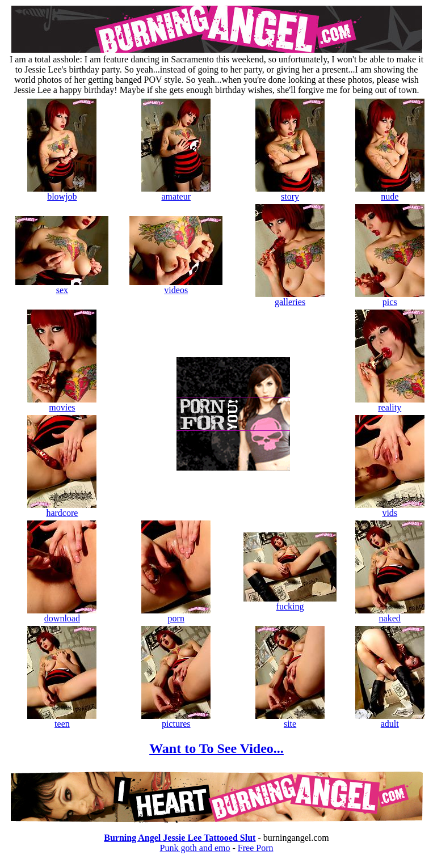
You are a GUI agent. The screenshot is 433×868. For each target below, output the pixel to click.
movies (62, 403)
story (290, 192)
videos (176, 286)
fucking (290, 602)
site (290, 720)
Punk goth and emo (195, 848)
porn (176, 614)
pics (390, 298)
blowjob (62, 192)
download (62, 614)
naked (390, 614)
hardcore (62, 509)
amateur (176, 192)
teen (62, 720)
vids (390, 509)
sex (62, 286)
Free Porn (256, 848)
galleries (290, 298)
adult (390, 720)
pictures (176, 720)
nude (390, 192)
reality (390, 403)
